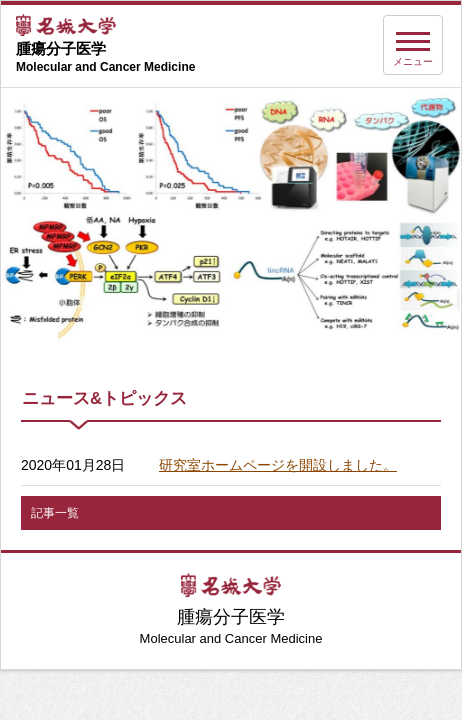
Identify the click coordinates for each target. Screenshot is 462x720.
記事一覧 (55, 513)
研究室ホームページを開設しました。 (278, 465)
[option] (231, 218)
